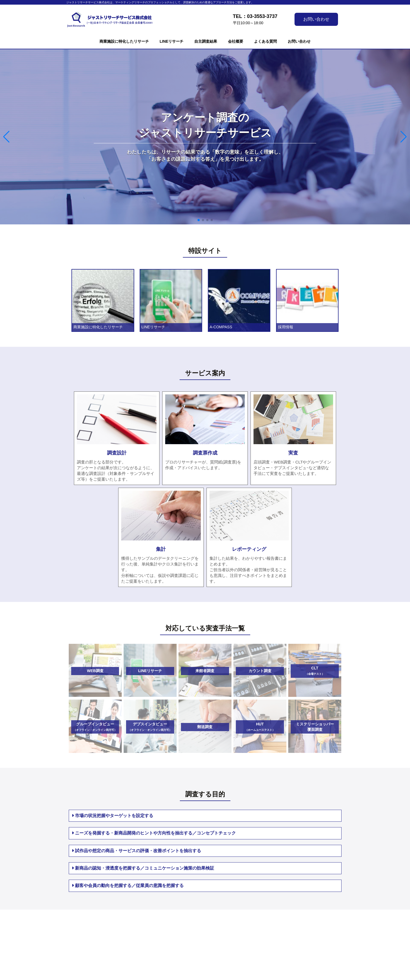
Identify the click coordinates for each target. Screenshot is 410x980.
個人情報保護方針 (183, 938)
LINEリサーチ (172, 41)
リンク (260, 938)
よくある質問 (265, 41)
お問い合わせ (316, 19)
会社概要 (236, 41)
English (263, 945)
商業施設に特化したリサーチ (124, 41)
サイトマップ (266, 931)
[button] (199, 220)
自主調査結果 (206, 41)
